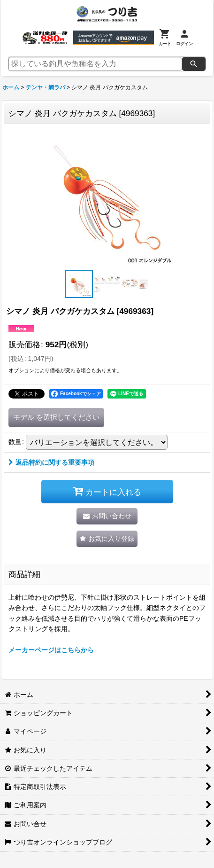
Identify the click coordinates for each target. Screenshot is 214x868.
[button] (79, 284)
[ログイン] (184, 38)
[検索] (194, 64)
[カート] (165, 38)
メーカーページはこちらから (51, 650)
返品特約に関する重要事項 (51, 462)
